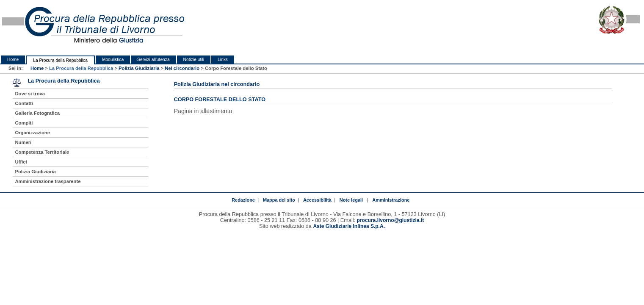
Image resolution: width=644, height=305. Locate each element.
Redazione (243, 200)
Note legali (351, 200)
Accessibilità (317, 200)
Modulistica (113, 60)
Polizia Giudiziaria (139, 68)
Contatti (24, 103)
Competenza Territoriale (42, 152)
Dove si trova (30, 94)
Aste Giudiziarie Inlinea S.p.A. (349, 226)
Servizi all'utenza (153, 60)
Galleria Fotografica (37, 113)
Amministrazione (391, 200)
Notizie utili (194, 60)
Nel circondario (182, 68)
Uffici (21, 162)
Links (223, 60)
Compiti (24, 123)
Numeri (23, 142)
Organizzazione (32, 133)
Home (13, 60)
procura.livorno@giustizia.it (391, 220)
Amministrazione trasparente (48, 181)
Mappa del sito (279, 200)
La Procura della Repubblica (60, 60)
